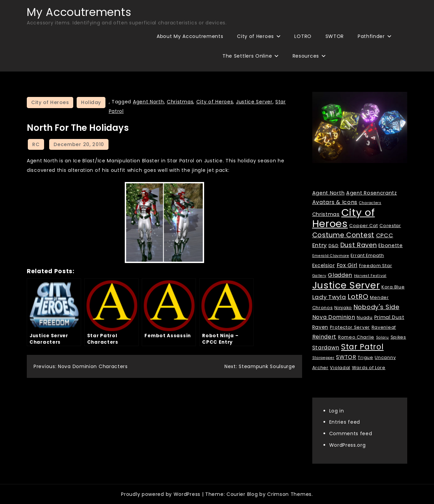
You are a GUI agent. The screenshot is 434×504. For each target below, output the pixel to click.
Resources (306, 56)
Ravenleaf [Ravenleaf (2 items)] (384, 327)
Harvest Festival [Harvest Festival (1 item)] (370, 276)
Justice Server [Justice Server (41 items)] (346, 285)
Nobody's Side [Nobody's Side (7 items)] (377, 307)
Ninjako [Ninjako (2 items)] (343, 308)
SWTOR (335, 36)
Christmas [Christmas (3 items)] (326, 214)
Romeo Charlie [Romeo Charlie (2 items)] (356, 337)
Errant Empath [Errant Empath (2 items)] (367, 255)
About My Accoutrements (190, 36)
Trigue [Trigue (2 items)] (365, 357)
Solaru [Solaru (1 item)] (382, 337)
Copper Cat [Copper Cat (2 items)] (363, 226)
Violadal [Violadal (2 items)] (340, 368)
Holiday (91, 102)
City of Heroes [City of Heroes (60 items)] (344, 218)
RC (36, 144)
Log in (337, 411)
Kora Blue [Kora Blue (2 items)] (393, 287)
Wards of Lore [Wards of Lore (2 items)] (369, 368)
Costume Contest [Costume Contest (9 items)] (343, 235)
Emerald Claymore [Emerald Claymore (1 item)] (331, 256)
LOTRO (303, 36)
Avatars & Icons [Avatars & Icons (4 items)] (335, 202)
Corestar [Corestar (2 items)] (390, 226)
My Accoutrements (79, 12)
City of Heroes (255, 36)
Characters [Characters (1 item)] (370, 203)
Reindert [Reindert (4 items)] (324, 337)
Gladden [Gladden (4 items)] (340, 275)
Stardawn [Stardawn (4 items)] (326, 348)
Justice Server (254, 102)
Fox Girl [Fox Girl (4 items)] (347, 265)
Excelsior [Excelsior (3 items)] (324, 265)
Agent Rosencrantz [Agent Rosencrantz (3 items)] (372, 193)
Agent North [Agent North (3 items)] (329, 193)
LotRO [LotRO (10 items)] (358, 297)
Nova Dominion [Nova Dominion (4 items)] (334, 317)
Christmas (180, 102)
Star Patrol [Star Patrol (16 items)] (362, 347)
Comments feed (351, 434)
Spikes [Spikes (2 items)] (398, 337)
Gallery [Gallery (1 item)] (319, 276)
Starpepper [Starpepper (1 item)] (323, 358)
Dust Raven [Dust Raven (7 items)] (359, 245)
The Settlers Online (247, 56)
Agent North (149, 102)
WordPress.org (348, 445)
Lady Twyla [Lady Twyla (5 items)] (329, 297)
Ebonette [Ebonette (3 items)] (391, 245)
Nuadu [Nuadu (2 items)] (365, 317)
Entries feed (345, 422)
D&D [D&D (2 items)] (334, 246)
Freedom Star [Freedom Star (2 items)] (376, 266)
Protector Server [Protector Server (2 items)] (350, 327)
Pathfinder (371, 36)
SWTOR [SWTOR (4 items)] (346, 357)
